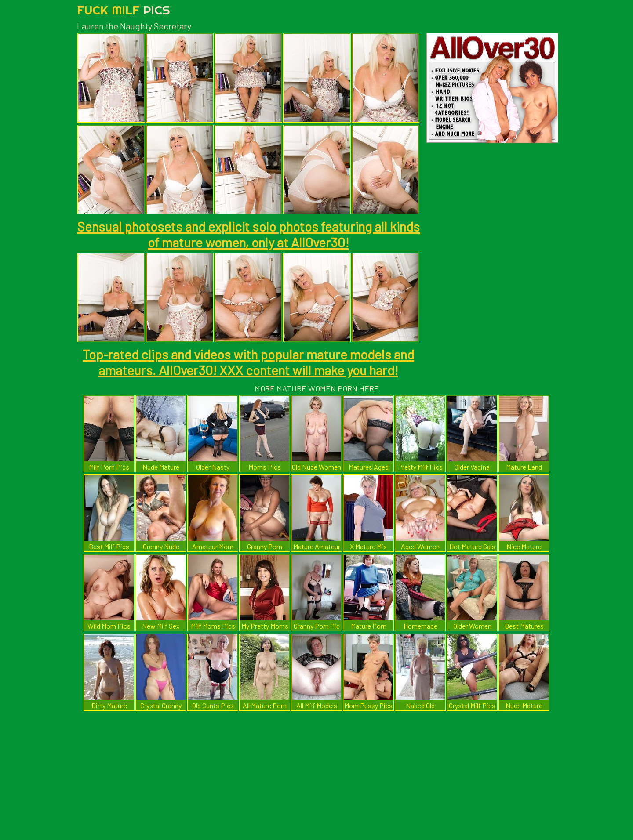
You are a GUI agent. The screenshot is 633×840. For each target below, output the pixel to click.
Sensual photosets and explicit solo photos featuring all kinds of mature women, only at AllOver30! (248, 234)
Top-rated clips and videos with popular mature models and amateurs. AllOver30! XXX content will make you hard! (248, 362)
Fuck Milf (124, 10)
